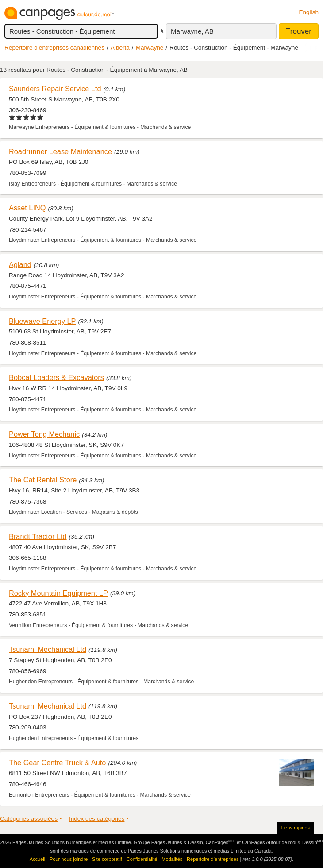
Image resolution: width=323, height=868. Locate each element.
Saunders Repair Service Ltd (55, 89)
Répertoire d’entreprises (213, 859)
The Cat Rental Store (43, 480)
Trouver (299, 31)
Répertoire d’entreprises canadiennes (54, 48)
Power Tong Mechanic (44, 434)
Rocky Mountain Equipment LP (58, 593)
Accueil (37, 859)
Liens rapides (295, 828)
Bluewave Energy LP (42, 321)
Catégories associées (29, 819)
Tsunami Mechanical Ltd (48, 649)
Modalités (172, 859)
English (309, 12)
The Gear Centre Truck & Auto (57, 763)
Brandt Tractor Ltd (38, 536)
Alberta (120, 48)
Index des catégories (97, 819)
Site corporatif (107, 859)
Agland (20, 264)
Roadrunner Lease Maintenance (60, 151)
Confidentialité (142, 859)
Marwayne (150, 48)
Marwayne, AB (192, 31)
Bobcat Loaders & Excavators (56, 377)
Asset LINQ (27, 208)
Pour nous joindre (69, 859)
